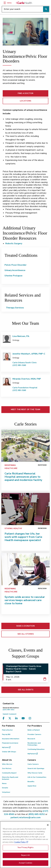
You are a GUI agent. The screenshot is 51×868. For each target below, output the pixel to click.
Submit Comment (10, 714)
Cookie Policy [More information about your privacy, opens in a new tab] (20, 844)
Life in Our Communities (37, 777)
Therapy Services (15, 308)
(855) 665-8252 (37, 814)
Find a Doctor (7, 730)
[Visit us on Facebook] (4, 718)
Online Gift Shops (9, 752)
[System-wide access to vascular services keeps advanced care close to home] (25, 569)
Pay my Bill (6, 734)
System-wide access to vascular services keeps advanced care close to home (25, 600)
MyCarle (6, 747)
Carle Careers (33, 764)
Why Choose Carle (35, 773)
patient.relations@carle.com (26, 817)
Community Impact (9, 773)
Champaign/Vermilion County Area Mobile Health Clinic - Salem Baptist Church (24, 669)
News (4, 783)
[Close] (48, 827)
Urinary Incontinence (15, 270)
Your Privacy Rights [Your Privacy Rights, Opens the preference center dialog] (25, 849)
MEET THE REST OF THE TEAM (25, 409)
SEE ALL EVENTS (26, 690)
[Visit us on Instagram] (31, 718)
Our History (7, 768)
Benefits (31, 782)
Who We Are (7, 764)
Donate (5, 788)
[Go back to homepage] (24, 3)
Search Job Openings (36, 768)
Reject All (25, 857)
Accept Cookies (25, 865)
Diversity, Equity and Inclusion (10, 778)
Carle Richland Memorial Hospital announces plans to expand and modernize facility (23, 477)
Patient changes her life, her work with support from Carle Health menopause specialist (23, 537)
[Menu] (5, 3)
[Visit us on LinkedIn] (17, 718)
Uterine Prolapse (13, 276)
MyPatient (33, 754)
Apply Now (32, 786)
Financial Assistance (10, 743)
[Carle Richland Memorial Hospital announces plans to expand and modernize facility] (25, 446)
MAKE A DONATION (25, 626)
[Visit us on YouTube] (24, 718)
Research (31, 739)
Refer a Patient (34, 730)
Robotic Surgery (14, 244)
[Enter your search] (25, 9)
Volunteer (6, 792)
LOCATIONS (25, 101)
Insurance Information (11, 739)
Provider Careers (34, 734)
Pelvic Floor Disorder (16, 265)
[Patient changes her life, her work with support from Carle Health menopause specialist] (25, 509)
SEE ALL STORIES (26, 634)
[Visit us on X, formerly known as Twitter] (10, 718)
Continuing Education (36, 749)
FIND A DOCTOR (25, 93)
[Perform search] (46, 9)
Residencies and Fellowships (34, 744)
